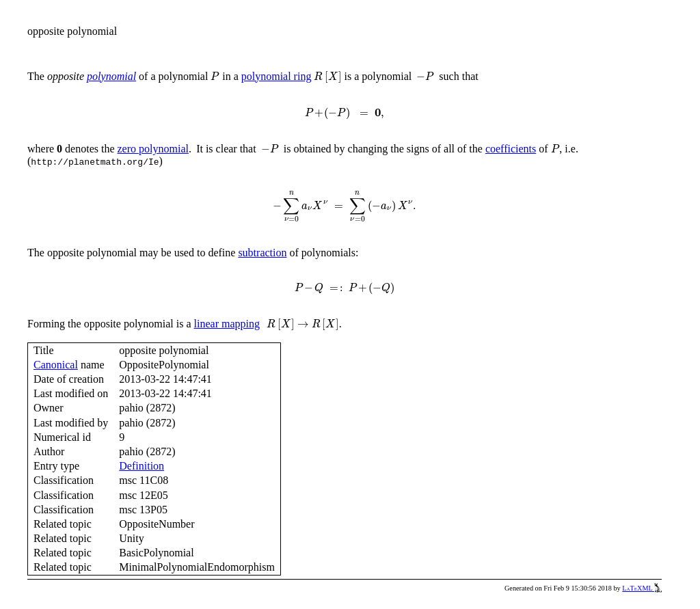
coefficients (511, 149)
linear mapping (227, 324)
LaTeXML (642, 588)
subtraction (262, 253)
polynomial (111, 76)
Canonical (56, 365)
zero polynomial (153, 149)
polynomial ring (277, 76)
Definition (142, 466)
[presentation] (215, 76)
